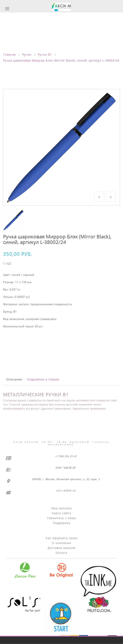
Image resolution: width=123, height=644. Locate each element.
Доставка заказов (62, 548)
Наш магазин (62, 508)
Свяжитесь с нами (62, 518)
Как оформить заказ (62, 538)
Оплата (62, 553)
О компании (62, 543)
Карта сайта (62, 513)
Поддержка (62, 523)
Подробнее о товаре (43, 379)
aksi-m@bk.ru (65, 491)
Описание (14, 379)
